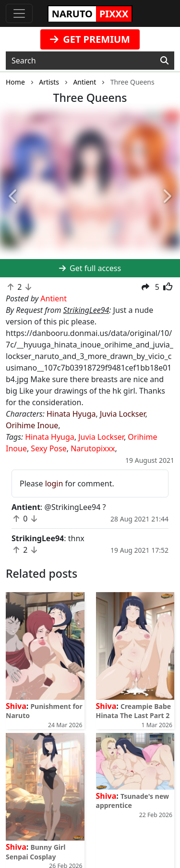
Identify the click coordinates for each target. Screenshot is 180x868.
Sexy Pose (48, 448)
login (54, 484)
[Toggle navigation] (19, 13)
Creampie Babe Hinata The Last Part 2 (134, 711)
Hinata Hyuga (71, 414)
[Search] (164, 61)
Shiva (16, 706)
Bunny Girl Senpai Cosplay (36, 852)
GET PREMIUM (90, 39)
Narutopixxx (93, 448)
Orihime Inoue (32, 425)
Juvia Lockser (123, 414)
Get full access (90, 268)
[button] (13, 197)
